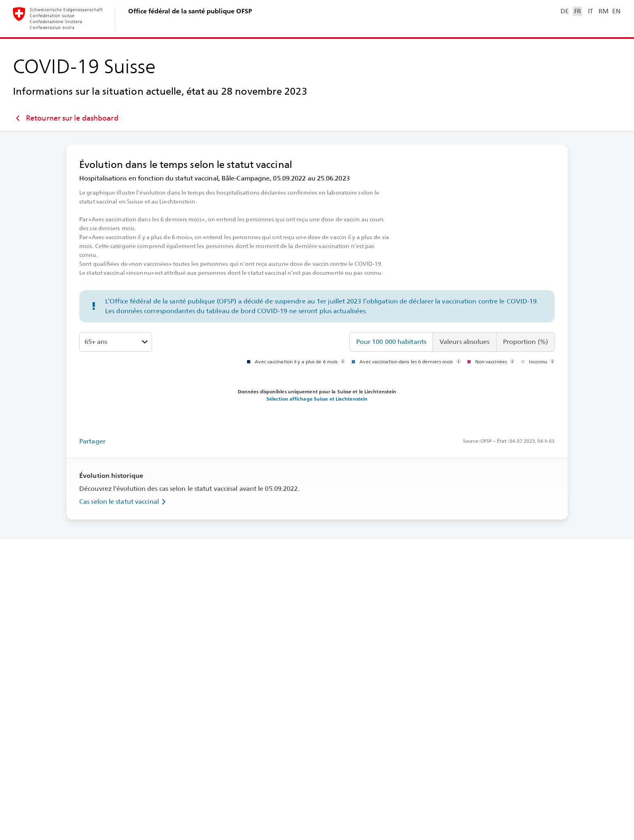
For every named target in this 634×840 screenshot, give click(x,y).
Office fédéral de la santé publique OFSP (190, 11)
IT (591, 11)
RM (603, 11)
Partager (92, 441)
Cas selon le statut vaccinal (124, 502)
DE (564, 11)
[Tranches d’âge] (116, 342)
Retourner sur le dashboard (66, 118)
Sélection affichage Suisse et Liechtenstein (317, 399)
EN (616, 11)
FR (578, 11)
